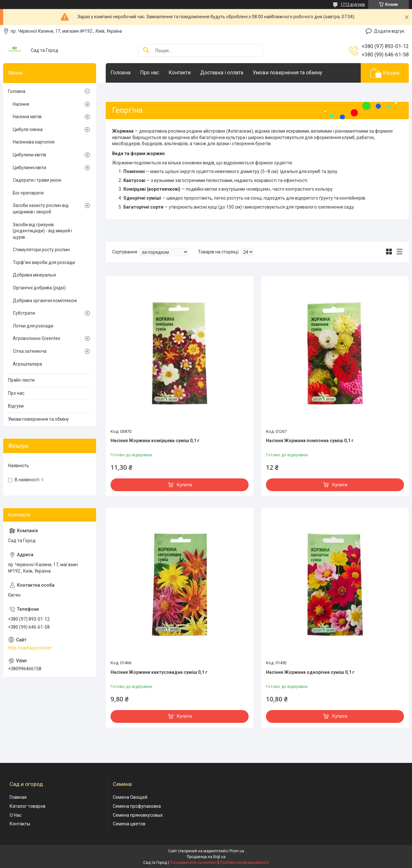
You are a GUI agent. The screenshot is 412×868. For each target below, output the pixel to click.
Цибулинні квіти (29, 168)
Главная (18, 797)
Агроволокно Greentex (37, 338)
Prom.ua (237, 851)
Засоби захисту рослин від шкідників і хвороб (41, 209)
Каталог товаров (28, 806)
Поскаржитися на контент (193, 863)
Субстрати (24, 313)
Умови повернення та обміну (288, 73)
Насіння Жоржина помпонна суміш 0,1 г (310, 441)
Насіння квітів (27, 117)
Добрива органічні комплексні (45, 301)
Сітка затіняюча (30, 351)
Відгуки (16, 406)
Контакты (20, 824)
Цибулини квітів (29, 155)
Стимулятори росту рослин (41, 250)
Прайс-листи (21, 380)
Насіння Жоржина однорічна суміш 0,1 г (310, 672)
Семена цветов (129, 824)
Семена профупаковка (137, 806)
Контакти (180, 73)
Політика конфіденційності (244, 863)
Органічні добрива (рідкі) (39, 288)
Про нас (149, 73)
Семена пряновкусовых (138, 815)
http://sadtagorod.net (30, 648)
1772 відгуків (353, 4)
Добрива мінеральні (34, 275)
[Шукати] (146, 50)
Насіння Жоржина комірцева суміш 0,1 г (155, 441)
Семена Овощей (130, 797)
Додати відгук (389, 31)
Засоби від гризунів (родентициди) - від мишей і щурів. (42, 231)
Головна (120, 73)
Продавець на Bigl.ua (206, 857)
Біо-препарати (28, 193)
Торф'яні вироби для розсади (44, 262)
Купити (184, 485)
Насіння (21, 104)
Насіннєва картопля (34, 142)
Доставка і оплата (222, 73)
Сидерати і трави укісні (37, 180)
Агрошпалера (27, 364)
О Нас (16, 815)
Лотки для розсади (33, 326)
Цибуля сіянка (28, 129)
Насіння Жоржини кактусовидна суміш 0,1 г (159, 672)
